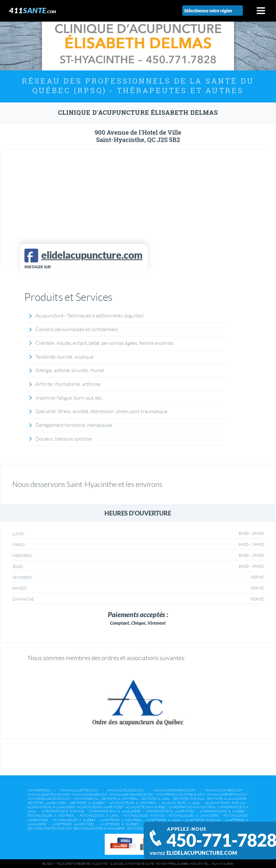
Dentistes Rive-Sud (189, 799)
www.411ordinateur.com (174, 790)
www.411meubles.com (126, 790)
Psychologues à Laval (99, 816)
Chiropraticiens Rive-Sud (63, 811)
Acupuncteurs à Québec (146, 807)
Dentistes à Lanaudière (227, 799)
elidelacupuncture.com (202, 853)
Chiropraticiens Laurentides (170, 811)
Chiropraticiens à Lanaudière (115, 811)
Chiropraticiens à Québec (223, 811)
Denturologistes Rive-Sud (49, 828)
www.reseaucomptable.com (180, 794)
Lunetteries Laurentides (73, 824)
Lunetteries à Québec (119, 824)
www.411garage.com (90, 794)
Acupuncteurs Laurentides (100, 807)
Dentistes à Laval (156, 799)
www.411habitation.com (227, 794)
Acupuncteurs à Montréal (133, 803)
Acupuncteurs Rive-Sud (225, 803)
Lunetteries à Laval (164, 820)
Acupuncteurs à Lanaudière (51, 807)
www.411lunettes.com (79, 790)
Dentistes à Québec (88, 803)
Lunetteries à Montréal (121, 820)
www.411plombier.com (224, 790)
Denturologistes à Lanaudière (99, 828)
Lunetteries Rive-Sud (203, 820)
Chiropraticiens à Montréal (193, 807)
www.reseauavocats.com (49, 799)
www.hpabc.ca (86, 799)
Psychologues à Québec (74, 820)
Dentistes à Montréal (120, 799)
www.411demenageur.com (132, 794)
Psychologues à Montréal (51, 816)
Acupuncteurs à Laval (181, 803)
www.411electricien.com (49, 794)
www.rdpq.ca (39, 790)
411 (33, 10)
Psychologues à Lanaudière (194, 816)
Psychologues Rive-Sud (144, 816)
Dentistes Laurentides (47, 803)
